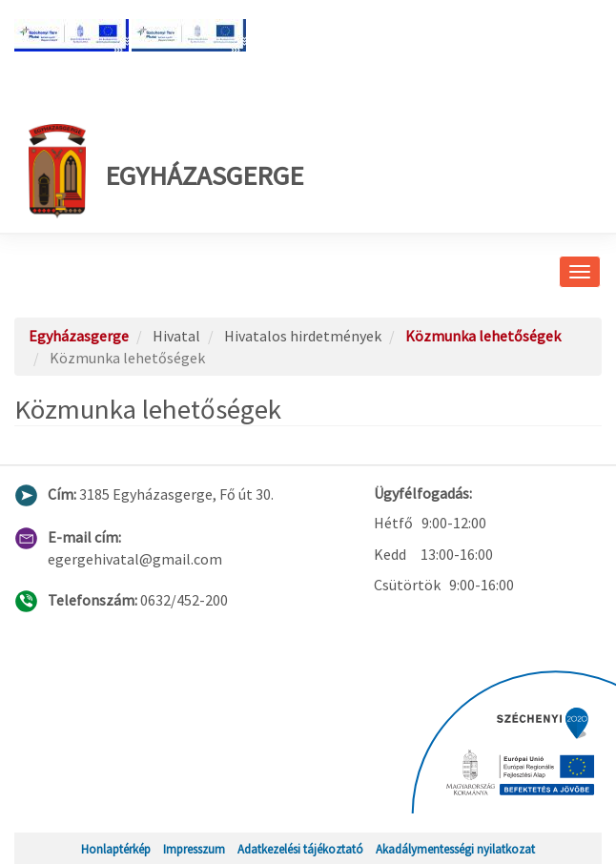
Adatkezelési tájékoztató (300, 849)
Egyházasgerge (166, 171)
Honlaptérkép (116, 849)
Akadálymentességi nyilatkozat (455, 849)
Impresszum (194, 849)
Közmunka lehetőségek (483, 336)
